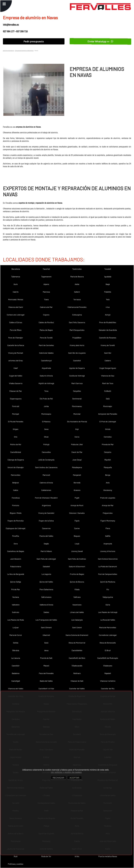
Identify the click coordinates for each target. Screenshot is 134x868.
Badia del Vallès (46, 681)
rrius (108, 307)
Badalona (16, 673)
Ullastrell (46, 635)
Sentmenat (77, 399)
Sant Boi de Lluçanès (77, 353)
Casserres (46, 528)
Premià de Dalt (46, 658)
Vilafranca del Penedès (77, 307)
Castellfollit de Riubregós (108, 658)
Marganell (77, 475)
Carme (77, 528)
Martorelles (16, 475)
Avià (108, 483)
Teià (108, 299)
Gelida (16, 643)
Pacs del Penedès (46, 673)
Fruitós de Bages (77, 574)
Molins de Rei (16, 444)
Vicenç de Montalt (16, 353)
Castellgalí (16, 681)
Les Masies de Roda (16, 620)
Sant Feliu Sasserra (77, 322)
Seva (46, 429)
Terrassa (77, 299)
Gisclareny (108, 490)
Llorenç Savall (77, 551)
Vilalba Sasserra (16, 383)
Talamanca (16, 277)
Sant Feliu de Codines (77, 559)
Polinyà (46, 444)
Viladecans (108, 666)
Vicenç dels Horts (77, 345)
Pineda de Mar (108, 444)
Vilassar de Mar (16, 391)
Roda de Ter (46, 856)
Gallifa (108, 536)
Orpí (77, 429)
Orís (16, 437)
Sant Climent (46, 627)
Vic (108, 589)
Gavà (46, 643)
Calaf (16, 368)
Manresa (46, 292)
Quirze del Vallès (46, 582)
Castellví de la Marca (16, 345)
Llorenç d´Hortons (108, 551)
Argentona (46, 505)
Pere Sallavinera (46, 589)
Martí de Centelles (46, 345)
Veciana (16, 597)
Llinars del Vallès (77, 612)
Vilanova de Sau (108, 376)
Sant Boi (108, 353)
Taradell (108, 269)
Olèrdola (16, 650)
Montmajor (108, 406)
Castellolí (77, 361)
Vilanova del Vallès (16, 689)
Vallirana (77, 597)
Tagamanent (46, 277)
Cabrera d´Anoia (46, 483)
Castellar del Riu (108, 689)
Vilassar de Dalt (77, 681)
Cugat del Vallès (16, 376)
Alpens (46, 284)
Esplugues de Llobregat (16, 528)
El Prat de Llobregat (108, 422)
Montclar (77, 414)
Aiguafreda (46, 368)
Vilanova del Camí (16, 307)
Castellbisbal (16, 452)
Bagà (108, 284)
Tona (46, 391)
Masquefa (108, 467)
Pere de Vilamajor (16, 338)
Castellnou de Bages (16, 551)
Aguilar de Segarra (77, 368)
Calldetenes (46, 490)
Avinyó (108, 315)
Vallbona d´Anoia (46, 605)
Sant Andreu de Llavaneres (46, 467)
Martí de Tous (108, 383)
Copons (46, 315)
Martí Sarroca (77, 383)
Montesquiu (46, 414)
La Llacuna (16, 658)
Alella (77, 284)
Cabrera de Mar (46, 307)
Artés (77, 856)
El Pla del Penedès (16, 422)
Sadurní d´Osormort (77, 566)
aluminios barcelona (8, 51)
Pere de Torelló (46, 338)
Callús (16, 490)
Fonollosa (16, 498)
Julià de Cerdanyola (46, 460)
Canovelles (46, 452)
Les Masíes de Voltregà (108, 612)
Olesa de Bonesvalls (108, 643)
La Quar (16, 627)
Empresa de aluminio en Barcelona (24, 51)
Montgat (16, 414)
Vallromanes (46, 597)
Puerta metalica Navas (108, 856)
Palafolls (108, 292)
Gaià (108, 399)
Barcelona (16, 269)
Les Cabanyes (77, 620)
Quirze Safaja (16, 582)
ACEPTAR (74, 778)
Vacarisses (77, 605)
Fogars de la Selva (46, 521)
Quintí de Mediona (108, 582)
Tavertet (46, 269)
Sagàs (46, 544)
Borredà (77, 483)
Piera (108, 528)
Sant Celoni (77, 627)
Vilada (77, 589)
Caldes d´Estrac (16, 322)
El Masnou (46, 422)
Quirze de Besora (77, 582)
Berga (108, 475)
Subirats (16, 612)
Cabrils (16, 292)
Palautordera (16, 566)
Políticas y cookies (16, 864)
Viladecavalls (77, 666)
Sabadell (46, 566)
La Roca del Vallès (108, 620)
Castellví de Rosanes (108, 338)
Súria (108, 605)
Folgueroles (108, 513)
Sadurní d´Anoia (46, 376)
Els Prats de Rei (46, 399)
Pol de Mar (16, 589)
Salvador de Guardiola (108, 330)
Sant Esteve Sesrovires (108, 559)
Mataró (46, 666)
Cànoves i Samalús (77, 513)
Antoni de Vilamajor (16, 467)
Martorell (46, 475)
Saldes (46, 612)
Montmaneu (77, 406)
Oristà (108, 429)
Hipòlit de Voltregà (46, 383)
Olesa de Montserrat (77, 643)
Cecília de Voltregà (77, 376)
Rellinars (77, 673)
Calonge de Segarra (16, 460)
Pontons (16, 505)
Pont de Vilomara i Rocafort (46, 498)
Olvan (46, 437)
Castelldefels (77, 650)
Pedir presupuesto (34, 41)
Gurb (16, 284)
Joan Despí (77, 460)
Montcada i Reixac (16, 299)
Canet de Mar (77, 452)
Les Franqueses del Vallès (46, 620)
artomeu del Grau (16, 361)
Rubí (16, 856)
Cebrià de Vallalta (46, 353)
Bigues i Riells (16, 513)
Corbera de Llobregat (16, 315)
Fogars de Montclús (16, 521)
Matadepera (77, 467)
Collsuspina (77, 315)
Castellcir (16, 666)
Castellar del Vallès (77, 689)
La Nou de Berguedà (16, 574)
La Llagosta (46, 574)
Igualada (108, 277)
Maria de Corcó (16, 635)
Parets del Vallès (46, 536)
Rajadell (108, 673)
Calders (108, 361)
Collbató (108, 391)
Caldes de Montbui (46, 322)
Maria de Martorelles (108, 627)
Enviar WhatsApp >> (100, 41)
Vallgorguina (108, 597)
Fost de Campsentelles (108, 574)
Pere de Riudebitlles (108, 322)
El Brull (108, 650)
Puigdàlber (77, 338)
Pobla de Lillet (77, 444)
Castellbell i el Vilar (46, 689)
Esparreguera (16, 399)
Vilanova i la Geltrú (108, 681)
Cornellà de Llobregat (108, 635)
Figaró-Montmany (108, 521)
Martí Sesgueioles (77, 330)
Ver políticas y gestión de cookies (66, 772)
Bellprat (16, 483)
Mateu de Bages (46, 330)
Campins (108, 452)
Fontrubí (16, 406)
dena (46, 650)
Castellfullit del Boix (77, 658)
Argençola (108, 544)
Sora (16, 544)
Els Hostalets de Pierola (77, 422)
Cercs (77, 437)
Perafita (16, 536)
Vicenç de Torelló (108, 345)
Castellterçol (46, 361)
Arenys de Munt (77, 505)
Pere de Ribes (16, 330)
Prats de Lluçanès (108, 498)
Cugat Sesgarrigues (108, 368)
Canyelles (77, 391)
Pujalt (77, 498)
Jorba (46, 406)
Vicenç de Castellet (46, 513)
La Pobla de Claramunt (108, 566)
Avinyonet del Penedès (108, 414)
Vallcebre (16, 605)
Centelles (108, 437)
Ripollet (108, 460)
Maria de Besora (77, 277)
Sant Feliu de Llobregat (46, 559)
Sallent (77, 292)
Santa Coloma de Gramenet (77, 635)
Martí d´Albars (46, 551)
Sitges (16, 429)
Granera (77, 490)
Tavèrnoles (77, 269)
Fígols (77, 521)
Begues (77, 536)
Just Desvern (16, 559)
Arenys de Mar (108, 505)
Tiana (46, 299)
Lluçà (77, 544)
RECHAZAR (58, 778)
